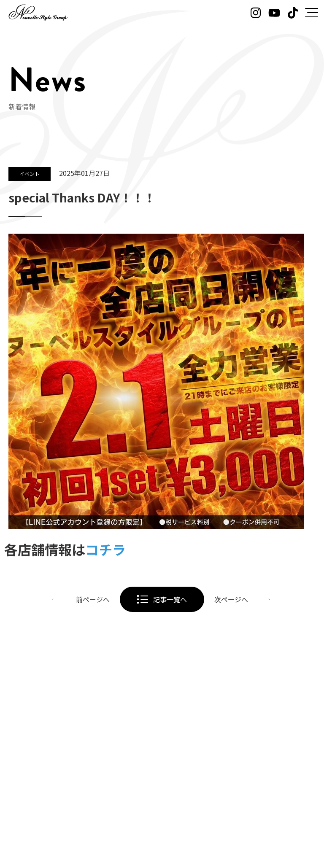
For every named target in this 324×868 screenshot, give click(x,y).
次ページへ (231, 599)
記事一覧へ (170, 599)
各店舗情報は (65, 549)
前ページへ (93, 599)
